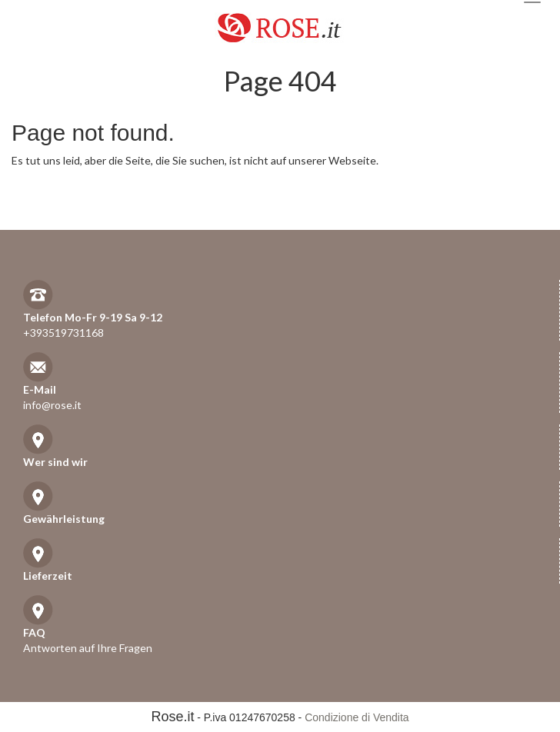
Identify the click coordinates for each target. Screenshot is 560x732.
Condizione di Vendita (357, 717)
